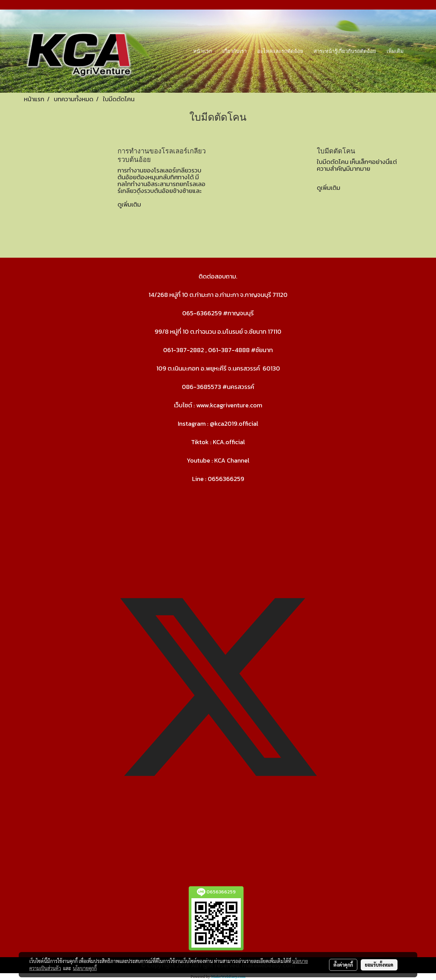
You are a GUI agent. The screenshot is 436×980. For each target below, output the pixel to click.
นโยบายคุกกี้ (85, 968)
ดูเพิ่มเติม (130, 204)
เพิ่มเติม (395, 51)
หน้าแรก (203, 51)
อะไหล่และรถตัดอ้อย (280, 51)
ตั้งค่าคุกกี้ (343, 965)
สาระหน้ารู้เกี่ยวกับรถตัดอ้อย (345, 51)
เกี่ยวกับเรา (235, 51)
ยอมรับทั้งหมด (379, 965)
